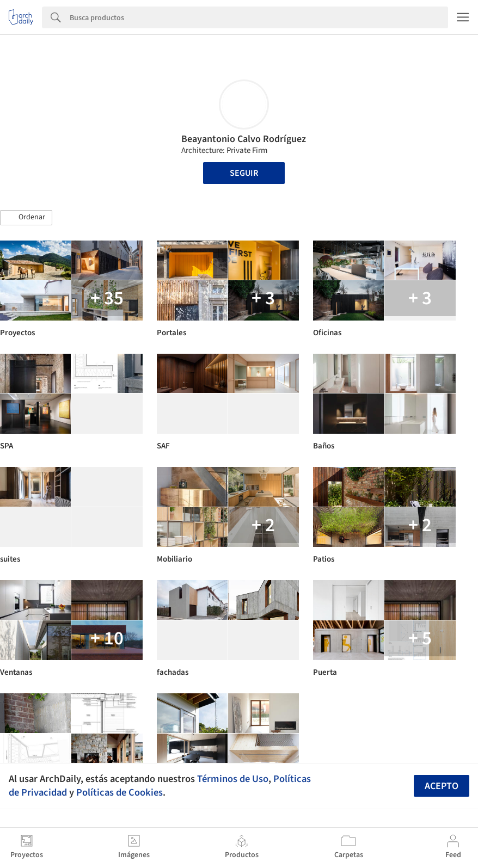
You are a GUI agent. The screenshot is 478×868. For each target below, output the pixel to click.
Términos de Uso (233, 779)
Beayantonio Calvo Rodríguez (244, 139)
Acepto (442, 786)
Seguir (244, 173)
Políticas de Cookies (119, 792)
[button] (26, 218)
